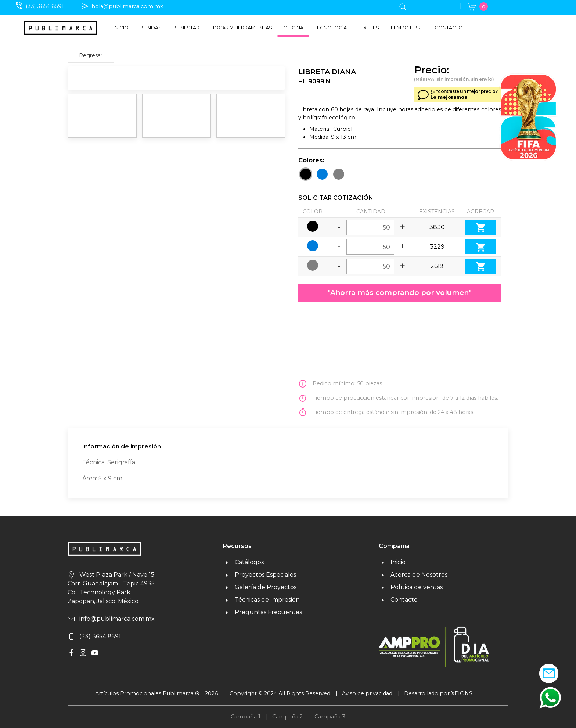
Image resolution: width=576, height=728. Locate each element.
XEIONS (462, 693)
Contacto (449, 28)
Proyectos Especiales (260, 575)
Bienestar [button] (186, 28)
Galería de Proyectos (260, 587)
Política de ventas (411, 587)
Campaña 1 (246, 717)
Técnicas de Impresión (261, 600)
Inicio (121, 28)
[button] (550, 697)
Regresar (91, 55)
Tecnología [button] (331, 28)
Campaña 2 (287, 717)
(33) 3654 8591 (45, 6)
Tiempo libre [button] (407, 28)
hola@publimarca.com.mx (127, 6)
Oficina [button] (293, 28)
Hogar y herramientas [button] (241, 28)
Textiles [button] (368, 28)
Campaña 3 (330, 717)
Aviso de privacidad (367, 693)
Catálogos (243, 562)
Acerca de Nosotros (413, 575)
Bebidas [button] (151, 28)
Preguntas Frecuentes (262, 612)
